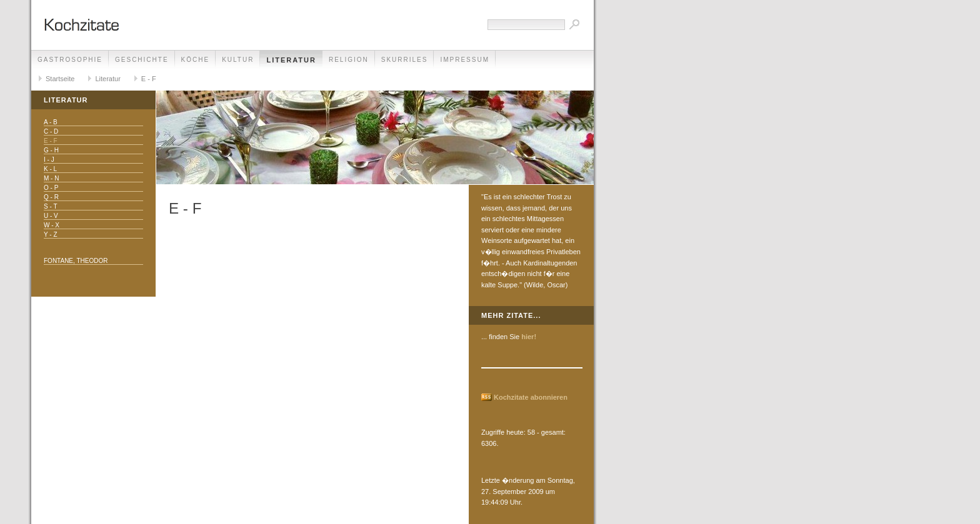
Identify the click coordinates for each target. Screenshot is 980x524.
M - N (51, 178)
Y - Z (50, 235)
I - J (49, 160)
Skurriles (405, 60)
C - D (51, 131)
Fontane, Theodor (76, 261)
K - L (50, 169)
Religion (349, 60)
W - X (52, 225)
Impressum (465, 60)
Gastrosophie (70, 60)
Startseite (60, 79)
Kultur (238, 60)
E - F (149, 79)
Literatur (291, 60)
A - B (51, 122)
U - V (51, 216)
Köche (196, 60)
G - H (51, 150)
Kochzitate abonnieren (531, 397)
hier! (529, 337)
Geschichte (142, 60)
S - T (50, 206)
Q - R (51, 197)
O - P (51, 188)
